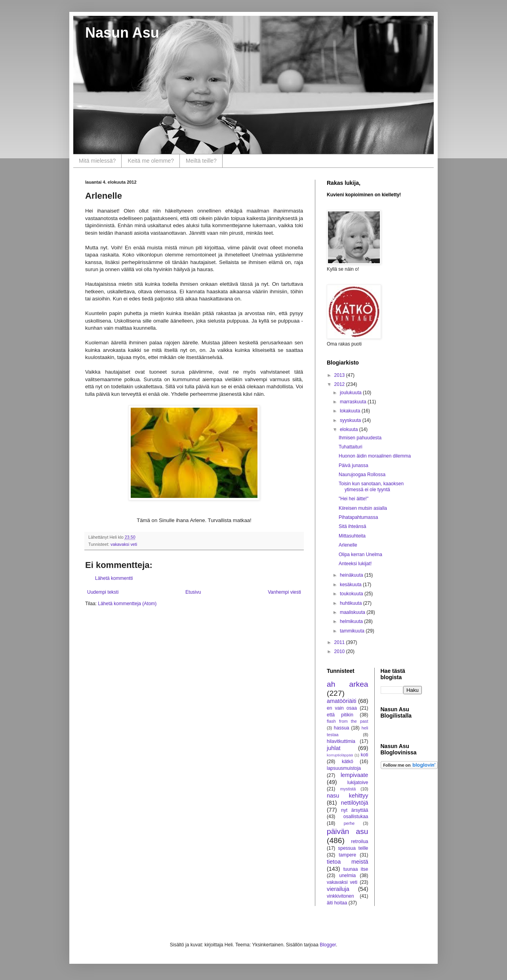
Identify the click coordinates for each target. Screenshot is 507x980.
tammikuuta (353, 631)
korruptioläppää (340, 755)
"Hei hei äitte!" (354, 499)
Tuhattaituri (351, 447)
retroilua (359, 841)
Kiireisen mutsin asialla (363, 508)
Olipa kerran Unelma (360, 555)
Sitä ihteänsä (352, 526)
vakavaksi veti (124, 544)
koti (365, 755)
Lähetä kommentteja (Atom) (127, 604)
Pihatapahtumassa (358, 517)
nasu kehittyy (348, 796)
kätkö (348, 762)
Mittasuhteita (352, 536)
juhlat (334, 748)
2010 (340, 651)
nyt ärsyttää (355, 810)
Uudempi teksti (103, 592)
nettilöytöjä (355, 803)
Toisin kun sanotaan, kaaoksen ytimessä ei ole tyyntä (371, 486)
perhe (349, 823)
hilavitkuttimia (341, 741)
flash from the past (348, 721)
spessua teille (353, 848)
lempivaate (355, 775)
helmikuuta (352, 621)
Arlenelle (348, 545)
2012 (340, 384)
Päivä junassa (354, 465)
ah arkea (348, 684)
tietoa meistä (348, 862)
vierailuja (338, 889)
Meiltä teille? (201, 161)
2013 (340, 375)
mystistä (348, 789)
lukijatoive (358, 782)
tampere (347, 855)
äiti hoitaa (337, 903)
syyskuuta (351, 420)
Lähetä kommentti (114, 578)
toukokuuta (352, 594)
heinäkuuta (352, 575)
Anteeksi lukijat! (355, 564)
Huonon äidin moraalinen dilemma (375, 456)
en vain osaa (342, 708)
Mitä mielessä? (97, 161)
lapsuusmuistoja (344, 768)
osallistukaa (356, 817)
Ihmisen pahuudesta (360, 438)
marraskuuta (354, 402)
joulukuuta (351, 393)
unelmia (347, 876)
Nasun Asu (122, 33)
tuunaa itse (356, 869)
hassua (342, 728)
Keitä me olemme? (151, 161)
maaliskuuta (353, 612)
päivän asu (348, 831)
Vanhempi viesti (284, 592)
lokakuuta (351, 411)
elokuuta (350, 429)
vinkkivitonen (340, 896)
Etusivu (193, 592)
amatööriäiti (341, 701)
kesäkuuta (351, 585)
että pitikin (340, 715)
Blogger (328, 945)
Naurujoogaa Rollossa (362, 475)
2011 (340, 642)
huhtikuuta (352, 603)
